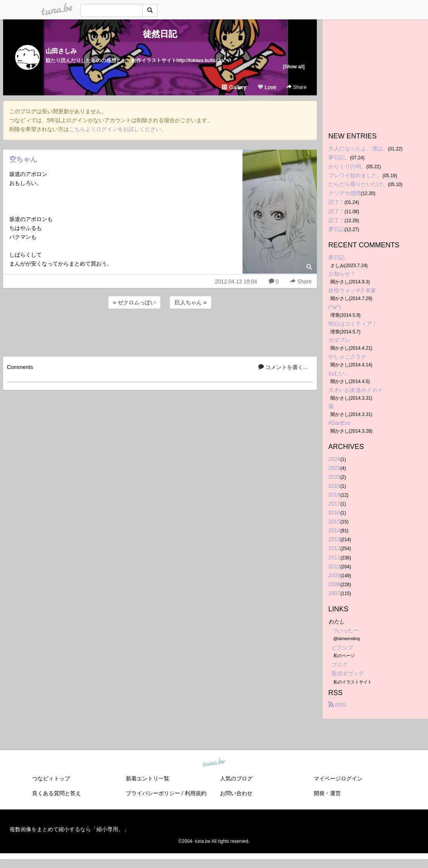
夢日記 (337, 229)
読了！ (337, 202)
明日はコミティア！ (353, 324)
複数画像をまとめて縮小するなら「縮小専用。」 (69, 829)
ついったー (345, 630)
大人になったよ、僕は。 (358, 148)
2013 (334, 539)
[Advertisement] (160, 331)
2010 (334, 566)
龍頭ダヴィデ (348, 673)
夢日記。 (339, 157)
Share (297, 87)
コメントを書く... (283, 367)
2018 (334, 495)
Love (267, 87)
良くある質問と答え (57, 793)
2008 (334, 584)
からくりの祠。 (347, 166)
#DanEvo (340, 423)
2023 (334, 468)
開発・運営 (327, 793)
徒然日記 (160, 34)
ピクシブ (342, 647)
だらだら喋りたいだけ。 (358, 184)
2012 (334, 548)
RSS (338, 705)
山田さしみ (61, 51)
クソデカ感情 (345, 193)
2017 (334, 504)
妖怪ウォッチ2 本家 (352, 290)
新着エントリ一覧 (148, 778)
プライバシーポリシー (153, 793)
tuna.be (214, 763)
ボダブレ (339, 340)
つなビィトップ (51, 778)
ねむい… (339, 373)
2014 (334, 530)
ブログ (340, 664)
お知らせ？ (342, 274)
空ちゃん (23, 159)
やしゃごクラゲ (347, 357)
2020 (334, 477)
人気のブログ (236, 778)
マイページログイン (338, 778)
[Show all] (294, 66)
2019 (334, 486)
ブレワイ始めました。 (356, 175)
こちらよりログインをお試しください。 (118, 129)
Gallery (234, 87)
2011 (334, 557)
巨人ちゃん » (191, 302)
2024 (334, 459)
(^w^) (335, 307)
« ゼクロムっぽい (134, 302)
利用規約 (196, 793)
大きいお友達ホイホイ (356, 390)
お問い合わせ (236, 793)
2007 (334, 593)
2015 (334, 521)
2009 (334, 575)
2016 (334, 513)
